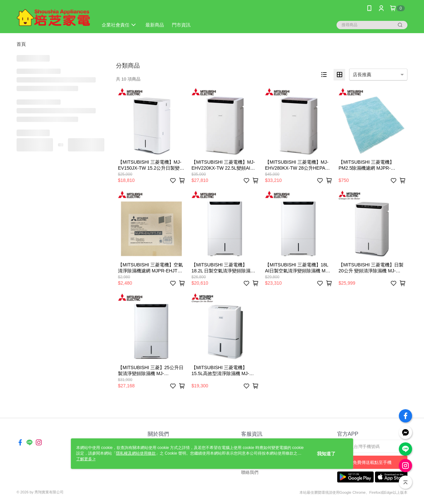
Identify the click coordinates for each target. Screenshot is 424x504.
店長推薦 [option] (362, 75)
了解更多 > (86, 459)
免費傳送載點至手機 (372, 462)
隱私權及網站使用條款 (136, 453)
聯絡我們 (250, 472)
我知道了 (326, 454)
